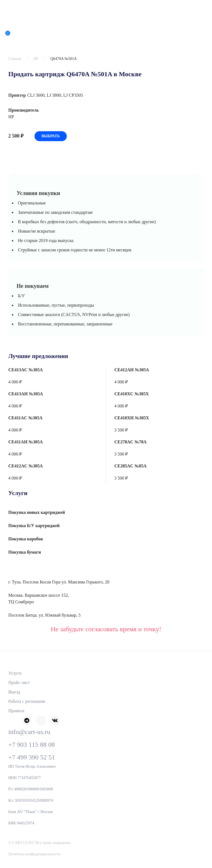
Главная (15, 59)
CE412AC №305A (26, 466)
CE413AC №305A (26, 370)
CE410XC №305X (132, 394)
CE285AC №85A (130, 466)
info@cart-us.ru (29, 732)
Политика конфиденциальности (34, 854)
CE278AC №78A (130, 442)
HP (36, 59)
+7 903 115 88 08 (32, 745)
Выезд (14, 692)
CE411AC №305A (25, 418)
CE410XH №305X (132, 418)
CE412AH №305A (132, 370)
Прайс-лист (19, 682)
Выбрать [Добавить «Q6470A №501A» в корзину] (51, 136)
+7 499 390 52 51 (32, 757)
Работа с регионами (27, 701)
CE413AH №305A (26, 394)
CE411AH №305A (26, 442)
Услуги (15, 673)
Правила (16, 711)
